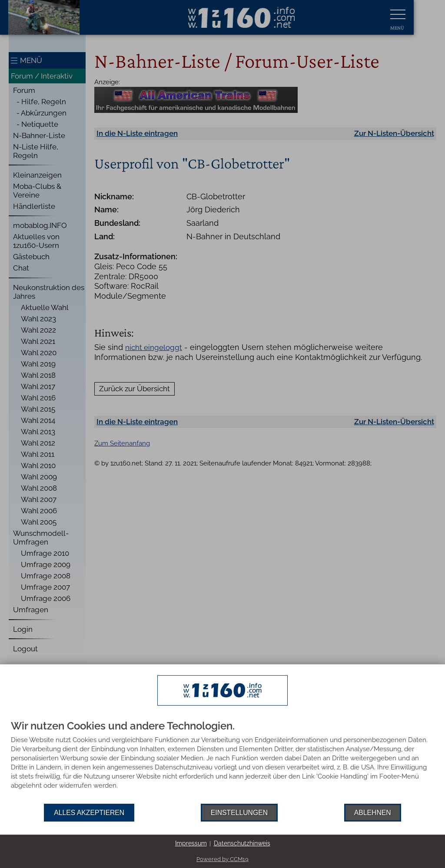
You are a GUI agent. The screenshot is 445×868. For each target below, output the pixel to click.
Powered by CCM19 (222, 859)
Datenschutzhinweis (242, 843)
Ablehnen (373, 813)
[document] (222, 762)
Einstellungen (239, 813)
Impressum (191, 843)
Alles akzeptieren (89, 813)
